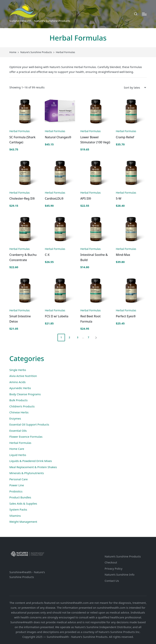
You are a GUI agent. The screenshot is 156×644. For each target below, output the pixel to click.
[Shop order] (135, 87)
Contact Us (112, 581)
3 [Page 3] (78, 337)
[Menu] (144, 14)
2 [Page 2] (69, 337)
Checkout (111, 562)
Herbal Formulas (19, 131)
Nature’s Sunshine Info (120, 574)
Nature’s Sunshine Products (123, 556)
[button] (97, 338)
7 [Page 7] (88, 337)
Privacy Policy (114, 568)
